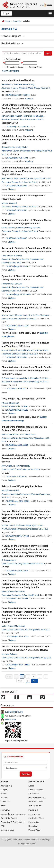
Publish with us (12, 43)
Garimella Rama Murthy (24, 84)
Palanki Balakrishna (10, 403)
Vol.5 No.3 (33, 354)
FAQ (3, 826)
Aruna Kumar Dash (42, 179)
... (40, 677)
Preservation (34, 822)
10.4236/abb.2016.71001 (17, 389)
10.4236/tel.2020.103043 (17, 599)
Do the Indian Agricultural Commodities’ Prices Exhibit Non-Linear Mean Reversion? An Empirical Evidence (27, 171)
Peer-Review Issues (37, 798)
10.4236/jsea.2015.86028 (17, 445)
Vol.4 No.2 (17, 263)
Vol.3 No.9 (35, 469)
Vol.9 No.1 (45, 630)
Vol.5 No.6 (33, 231)
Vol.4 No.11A (22, 406)
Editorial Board (36, 67)
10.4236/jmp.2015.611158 (18, 326)
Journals (17, 21)
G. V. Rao (44, 378)
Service (5, 810)
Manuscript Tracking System (13, 814)
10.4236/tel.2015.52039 (17, 186)
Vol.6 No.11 (30, 319)
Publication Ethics (36, 818)
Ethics (31, 786)
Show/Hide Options (11, 71)
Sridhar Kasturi (8, 525)
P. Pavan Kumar (9, 378)
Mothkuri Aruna (26, 179)
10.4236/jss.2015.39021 (17, 476)
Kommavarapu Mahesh (12, 116)
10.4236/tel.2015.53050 (17, 357)
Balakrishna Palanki (10, 491)
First (9, 677)
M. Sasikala (22, 378)
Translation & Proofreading (12, 822)
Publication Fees (36, 802)
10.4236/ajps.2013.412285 (18, 126)
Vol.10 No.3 (34, 595)
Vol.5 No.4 (33, 207)
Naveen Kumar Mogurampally (14, 315)
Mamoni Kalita (24, 350)
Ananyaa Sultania (9, 654)
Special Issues (35, 805)
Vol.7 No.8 (43, 529)
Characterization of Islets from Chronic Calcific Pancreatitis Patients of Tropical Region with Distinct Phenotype (27, 371)
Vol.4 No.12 (38, 119)
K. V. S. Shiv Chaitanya (39, 315)
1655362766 (10, 720)
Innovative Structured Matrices (18, 80)
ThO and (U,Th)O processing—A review (23, 399)
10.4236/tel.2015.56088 (17, 238)
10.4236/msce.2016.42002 (18, 501)
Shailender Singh (23, 525)
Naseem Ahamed (9, 203)
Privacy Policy (35, 830)
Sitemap (4, 798)
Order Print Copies (9, 818)
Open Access (34, 814)
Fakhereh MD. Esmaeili (12, 284)
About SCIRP (36, 782)
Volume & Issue (8, 830)
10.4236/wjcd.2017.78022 (17, 536)
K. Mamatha (33, 378)
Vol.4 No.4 (17, 291)
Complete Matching (15, 67)
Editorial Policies (36, 790)
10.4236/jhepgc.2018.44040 (18, 294)
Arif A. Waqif (7, 466)
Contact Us (6, 802)
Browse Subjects (12, 36)
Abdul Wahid (31, 434)
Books (3, 794)
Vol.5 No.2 (33, 182)
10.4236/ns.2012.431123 (17, 410)
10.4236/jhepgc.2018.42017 (18, 266)
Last (20, 681)
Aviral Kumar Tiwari (10, 179)
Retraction (33, 826)
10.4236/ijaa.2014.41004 (17, 158)
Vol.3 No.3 (45, 88)
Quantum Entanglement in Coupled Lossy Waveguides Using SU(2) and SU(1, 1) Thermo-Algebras (26, 308)
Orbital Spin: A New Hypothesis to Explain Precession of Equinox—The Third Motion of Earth (25, 140)
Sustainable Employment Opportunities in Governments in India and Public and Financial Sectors (27, 458)
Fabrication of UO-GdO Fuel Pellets (22, 486)
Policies (33, 810)
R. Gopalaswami (9, 560)
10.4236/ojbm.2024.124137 (18, 665)
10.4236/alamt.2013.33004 (18, 95)
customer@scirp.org (14, 712)
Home (8, 21)
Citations (29, 98)
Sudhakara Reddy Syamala (28, 228)
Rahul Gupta (7, 84)
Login (6, 13)
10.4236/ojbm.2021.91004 (18, 637)
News (3, 805)
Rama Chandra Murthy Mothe (14, 147)
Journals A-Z (6, 786)
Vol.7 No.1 (44, 382)
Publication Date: (13, 59)
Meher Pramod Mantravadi (13, 592)
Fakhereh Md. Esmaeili (12, 256)
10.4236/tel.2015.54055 (17, 210)
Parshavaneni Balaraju (33, 116)
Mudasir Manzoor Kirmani (13, 434)
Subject (4, 790)
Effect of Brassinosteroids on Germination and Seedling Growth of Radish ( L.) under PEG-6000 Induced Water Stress (27, 108)
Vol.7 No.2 (40, 564)
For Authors (33, 794)
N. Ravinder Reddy (22, 466)
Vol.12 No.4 (46, 658)
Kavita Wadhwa (8, 228)
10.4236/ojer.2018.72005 (17, 571)
